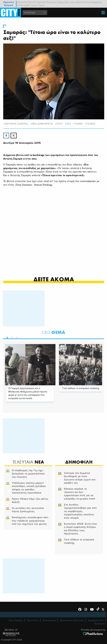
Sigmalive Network (9, 4)
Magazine (97, 2)
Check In (87, 2)
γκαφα (79, 124)
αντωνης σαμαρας (17, 124)
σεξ (69, 124)
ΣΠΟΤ (60, 124)
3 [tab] (16, 337)
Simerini (32, 2)
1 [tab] (7, 337)
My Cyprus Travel (36, 5)
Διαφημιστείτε (96, 620)
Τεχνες (91, 124)
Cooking (21, 5)
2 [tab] (11, 337)
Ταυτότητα (33, 620)
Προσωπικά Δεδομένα (72, 620)
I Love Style (75, 2)
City (66, 2)
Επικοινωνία (49, 620)
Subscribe (100, 624)
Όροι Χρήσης (16, 620)
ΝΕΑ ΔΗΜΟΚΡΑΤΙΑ (42, 124)
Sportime (42, 2)
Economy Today (55, 2)
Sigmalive (22, 2)
